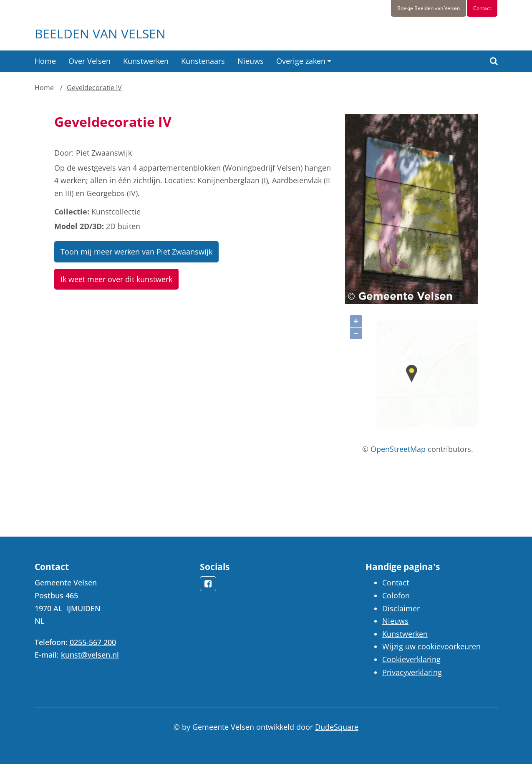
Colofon (396, 595)
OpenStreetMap (398, 449)
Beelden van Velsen (100, 34)
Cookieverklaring (411, 659)
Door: (64, 153)
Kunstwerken (146, 61)
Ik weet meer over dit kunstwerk (116, 279)
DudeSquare (337, 727)
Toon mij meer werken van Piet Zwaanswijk (136, 252)
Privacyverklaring (412, 672)
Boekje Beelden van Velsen (429, 8)
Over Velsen (90, 61)
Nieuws (251, 61)
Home (45, 61)
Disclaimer (401, 608)
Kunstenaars (203, 61)
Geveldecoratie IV (94, 88)
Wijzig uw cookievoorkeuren (431, 646)
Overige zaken (301, 61)
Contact (482, 8)
